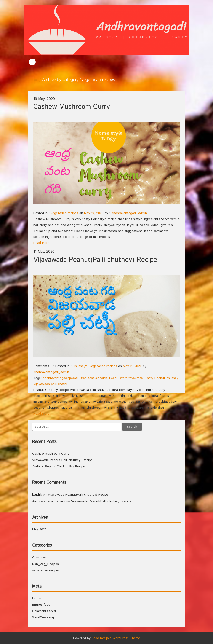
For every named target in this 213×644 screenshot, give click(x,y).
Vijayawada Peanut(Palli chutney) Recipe (95, 260)
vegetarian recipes (64, 213)
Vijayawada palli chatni (50, 384)
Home (33, 80)
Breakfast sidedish (93, 378)
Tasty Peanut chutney (161, 378)
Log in (37, 598)
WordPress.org (43, 617)
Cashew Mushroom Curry (72, 107)
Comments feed (44, 611)
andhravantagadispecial (60, 378)
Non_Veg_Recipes (45, 564)
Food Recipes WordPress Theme (116, 638)
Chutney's (80, 366)
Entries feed (41, 605)
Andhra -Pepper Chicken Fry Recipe (59, 467)
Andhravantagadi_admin (129, 213)
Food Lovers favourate (126, 378)
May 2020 (39, 529)
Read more (41, 243)
